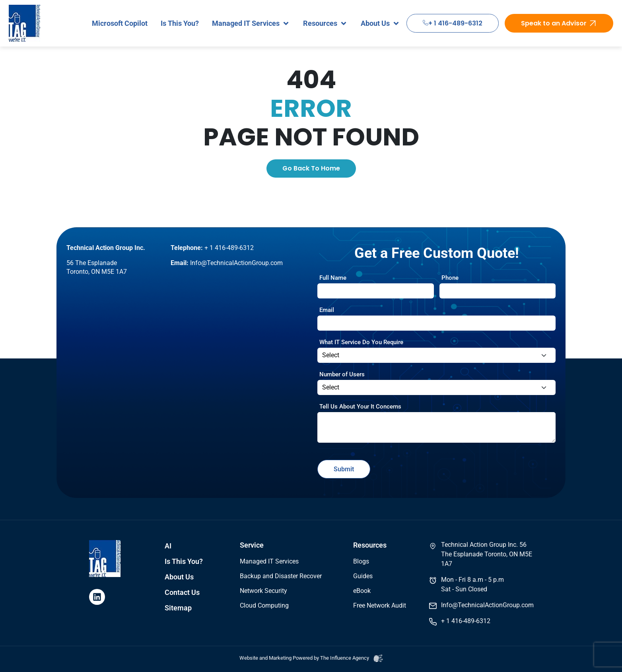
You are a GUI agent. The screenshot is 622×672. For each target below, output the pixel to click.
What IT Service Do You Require (361, 342)
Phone (450, 278)
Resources (370, 545)
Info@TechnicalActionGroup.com (236, 263)
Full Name (333, 278)
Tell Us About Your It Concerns (360, 407)
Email (327, 310)
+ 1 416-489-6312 (453, 23)
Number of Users (342, 374)
